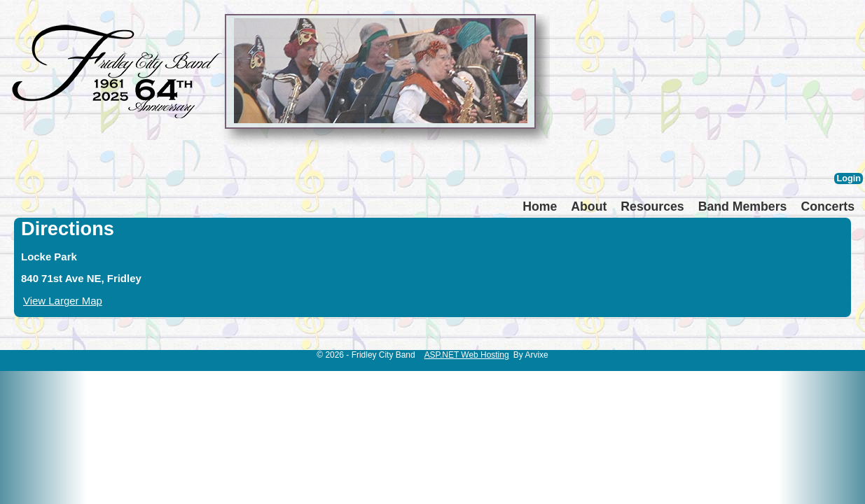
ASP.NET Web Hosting (467, 355)
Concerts (828, 206)
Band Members (743, 206)
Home (540, 206)
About (589, 206)
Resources (652, 206)
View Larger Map (63, 301)
